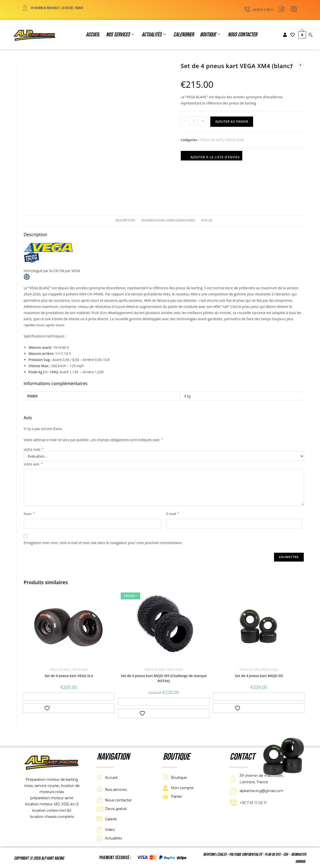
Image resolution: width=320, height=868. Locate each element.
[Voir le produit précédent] (292, 65)
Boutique (210, 35)
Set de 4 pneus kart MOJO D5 (259, 676)
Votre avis (33, 464)
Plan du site (273, 855)
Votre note (34, 449)
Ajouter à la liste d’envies (212, 156)
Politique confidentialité (246, 855)
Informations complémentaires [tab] (168, 220)
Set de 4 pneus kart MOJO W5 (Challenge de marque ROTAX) (164, 678)
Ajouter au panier (232, 122)
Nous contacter (242, 35)
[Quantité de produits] (194, 121)
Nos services (120, 35)
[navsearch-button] (311, 35)
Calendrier (183, 35)
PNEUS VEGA (234, 140)
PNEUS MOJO (175, 670)
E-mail (173, 514)
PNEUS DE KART (211, 140)
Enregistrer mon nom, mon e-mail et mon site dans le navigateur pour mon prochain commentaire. (103, 543)
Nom (29, 514)
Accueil (93, 35)
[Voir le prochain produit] (301, 65)
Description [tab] (125, 220)
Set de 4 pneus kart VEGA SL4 (69, 676)
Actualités (154, 35)
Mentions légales (215, 855)
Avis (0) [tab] (207, 220)
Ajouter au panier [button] (69, 696)
